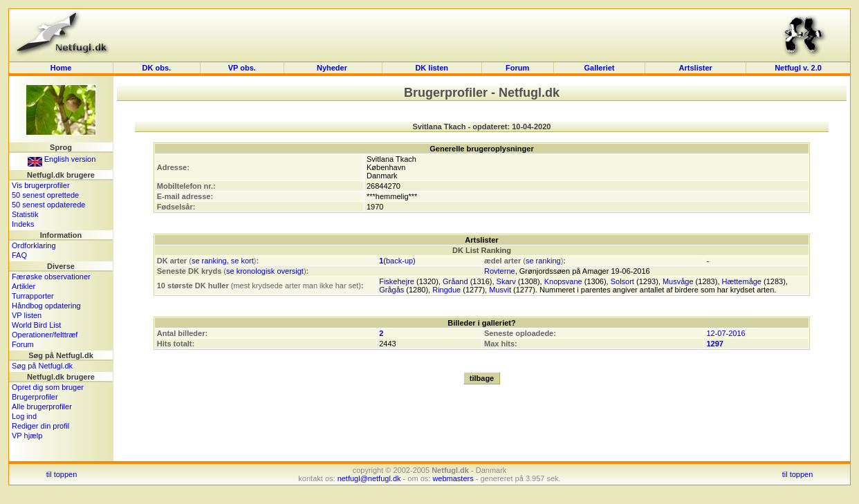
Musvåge (678, 281)
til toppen (62, 474)
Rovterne (500, 271)
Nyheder (333, 68)
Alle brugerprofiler (42, 407)
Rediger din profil (40, 426)
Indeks (23, 224)
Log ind (24, 416)
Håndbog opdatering (46, 306)
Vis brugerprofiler (41, 185)
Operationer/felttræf (45, 335)
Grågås (391, 290)
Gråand (455, 281)
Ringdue (446, 290)
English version (62, 159)
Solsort (622, 281)
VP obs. (242, 68)
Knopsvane (563, 281)
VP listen (27, 315)
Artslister (696, 68)
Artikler (24, 286)
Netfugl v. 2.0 (798, 68)
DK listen (432, 68)
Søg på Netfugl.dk (42, 366)
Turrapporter (33, 296)
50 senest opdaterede (48, 205)
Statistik (25, 214)
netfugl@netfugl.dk (369, 478)
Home (61, 68)
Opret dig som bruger (48, 387)
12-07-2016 (726, 333)
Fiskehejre (397, 281)
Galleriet (599, 68)
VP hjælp (27, 436)
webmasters (453, 478)
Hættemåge (742, 281)
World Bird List (36, 325)
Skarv (506, 281)
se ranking (209, 261)
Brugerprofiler (35, 397)
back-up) (401, 261)
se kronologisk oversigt (265, 271)
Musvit (500, 290)
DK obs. (157, 68)
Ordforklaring (34, 245)
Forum (517, 68)
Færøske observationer (51, 277)
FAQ (19, 255)
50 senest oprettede (45, 195)
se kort (242, 261)
